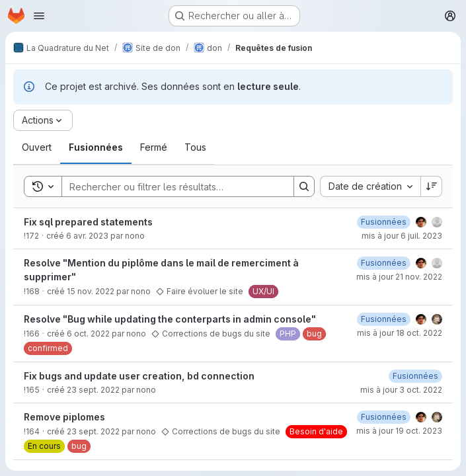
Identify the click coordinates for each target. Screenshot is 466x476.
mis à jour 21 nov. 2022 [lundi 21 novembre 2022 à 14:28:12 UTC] (399, 277)
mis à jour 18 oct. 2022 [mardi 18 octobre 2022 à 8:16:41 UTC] (400, 333)
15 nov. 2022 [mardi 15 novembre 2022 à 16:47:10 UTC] (91, 291)
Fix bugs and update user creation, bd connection (139, 376)
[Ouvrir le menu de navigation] (39, 16)
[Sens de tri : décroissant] (432, 186)
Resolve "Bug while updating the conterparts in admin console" (170, 319)
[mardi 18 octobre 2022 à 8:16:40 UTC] (384, 319)
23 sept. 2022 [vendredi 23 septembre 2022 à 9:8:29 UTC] (93, 390)
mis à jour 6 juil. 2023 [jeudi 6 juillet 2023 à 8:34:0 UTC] (402, 236)
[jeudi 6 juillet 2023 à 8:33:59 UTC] (384, 222)
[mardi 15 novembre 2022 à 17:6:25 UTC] (384, 263)
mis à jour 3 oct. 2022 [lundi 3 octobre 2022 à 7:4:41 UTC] (401, 390)
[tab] (37, 147)
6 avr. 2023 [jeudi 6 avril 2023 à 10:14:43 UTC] (87, 236)
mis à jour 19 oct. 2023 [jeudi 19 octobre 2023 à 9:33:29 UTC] (399, 431)
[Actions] (43, 120)
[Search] (171, 186)
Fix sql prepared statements (88, 222)
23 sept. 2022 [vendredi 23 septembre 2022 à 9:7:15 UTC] (93, 431)
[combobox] (370, 186)
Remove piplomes (64, 417)
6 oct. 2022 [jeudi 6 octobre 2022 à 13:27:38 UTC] (88, 334)
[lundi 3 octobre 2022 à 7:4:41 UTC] (415, 376)
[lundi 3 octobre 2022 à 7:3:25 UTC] (384, 417)
